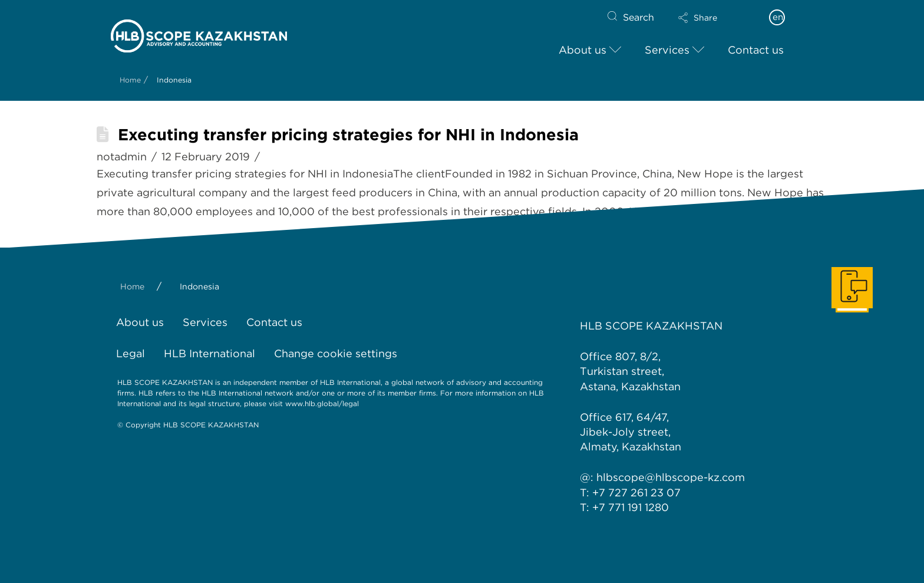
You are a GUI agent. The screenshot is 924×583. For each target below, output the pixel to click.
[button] (708, 18)
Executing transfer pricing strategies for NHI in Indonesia (348, 135)
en (778, 17)
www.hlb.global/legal (322, 404)
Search (638, 17)
